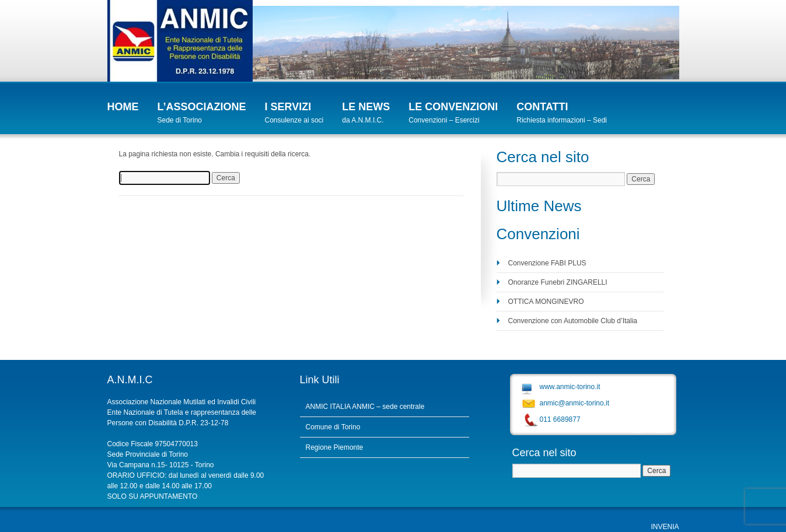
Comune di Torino (333, 427)
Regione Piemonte (335, 447)
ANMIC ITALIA (328, 407)
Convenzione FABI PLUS (547, 263)
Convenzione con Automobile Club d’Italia (573, 321)
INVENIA (665, 527)
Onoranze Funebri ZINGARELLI (558, 282)
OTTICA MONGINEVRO (546, 302)
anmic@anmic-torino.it (575, 403)
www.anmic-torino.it (570, 387)
